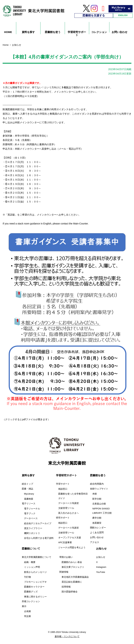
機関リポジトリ (32, 533)
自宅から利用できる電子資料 (39, 538)
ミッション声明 (32, 567)
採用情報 (66, 587)
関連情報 (64, 572)
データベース (31, 518)
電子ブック (30, 513)
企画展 (27, 611)
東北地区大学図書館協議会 (75, 577)
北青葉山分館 (99, 504)
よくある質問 (97, 533)
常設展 (27, 616)
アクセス (95, 542)
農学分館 (97, 518)
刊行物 (27, 577)
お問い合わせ (97, 537)
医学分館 (97, 499)
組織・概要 (30, 562)
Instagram (101, 567)
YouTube (101, 572)
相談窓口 (63, 489)
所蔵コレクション (31, 601)
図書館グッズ (31, 592)
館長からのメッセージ (35, 572)
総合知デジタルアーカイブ (38, 523)
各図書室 (97, 523)
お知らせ (101, 557)
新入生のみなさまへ (68, 513)
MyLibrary (29, 494)
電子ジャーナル (32, 509)
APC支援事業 (65, 542)
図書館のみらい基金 (72, 562)
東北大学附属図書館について (37, 557)
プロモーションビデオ (35, 582)
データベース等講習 (68, 503)
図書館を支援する (94, 15)
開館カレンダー (98, 528)
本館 (95, 494)
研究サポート (63, 518)
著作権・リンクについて (67, 637)
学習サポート (63, 484)
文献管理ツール (66, 508)
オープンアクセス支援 (70, 538)
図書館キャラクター (34, 587)
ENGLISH (123, 15)
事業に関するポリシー (35, 597)
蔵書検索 (29, 499)
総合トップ (27, 484)
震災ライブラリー (33, 528)
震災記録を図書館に (72, 582)
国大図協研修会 (70, 592)
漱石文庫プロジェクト (73, 567)
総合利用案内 (97, 484)
